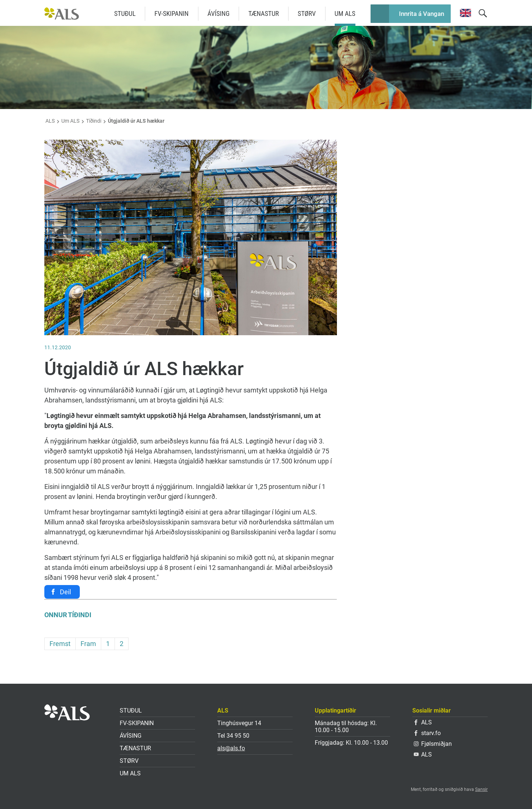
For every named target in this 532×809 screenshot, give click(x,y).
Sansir (481, 789)
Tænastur (263, 13)
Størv (307, 13)
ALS (50, 121)
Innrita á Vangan (422, 14)
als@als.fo (231, 748)
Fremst (60, 644)
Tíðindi (94, 121)
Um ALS (345, 13)
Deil (65, 592)
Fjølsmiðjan (433, 744)
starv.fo (428, 733)
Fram (88, 644)
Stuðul (125, 13)
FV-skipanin (172, 13)
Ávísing (219, 13)
